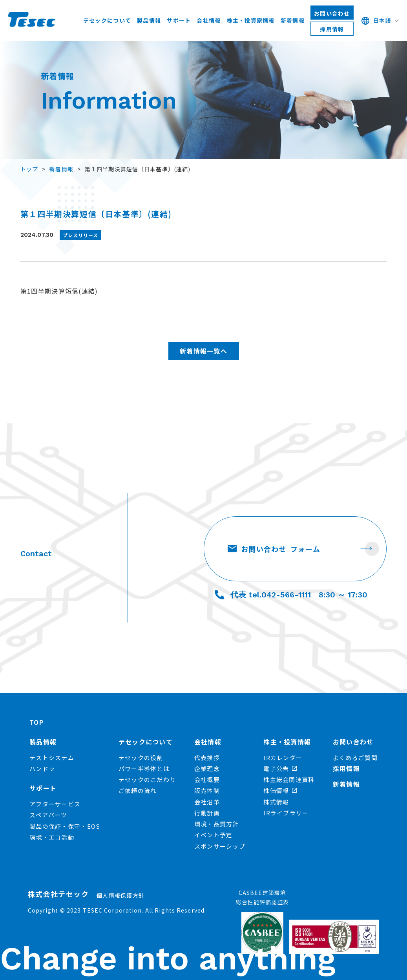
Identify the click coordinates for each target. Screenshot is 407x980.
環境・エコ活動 (52, 837)
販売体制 (207, 790)
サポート (179, 20)
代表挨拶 (207, 758)
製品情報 (149, 20)
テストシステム (52, 758)
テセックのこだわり (147, 779)
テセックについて (107, 20)
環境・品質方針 (217, 824)
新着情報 (293, 20)
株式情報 (276, 802)
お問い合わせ (332, 13)
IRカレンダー (283, 758)
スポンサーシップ (220, 846)
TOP (37, 722)
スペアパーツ (48, 815)
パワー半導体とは (144, 769)
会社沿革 (207, 802)
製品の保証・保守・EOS (65, 826)
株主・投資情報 (287, 742)
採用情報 (332, 29)
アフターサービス (55, 804)
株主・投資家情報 (251, 20)
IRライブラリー (286, 813)
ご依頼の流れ (138, 790)
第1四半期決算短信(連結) (59, 291)
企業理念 (207, 769)
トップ (29, 169)
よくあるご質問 (355, 758)
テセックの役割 (141, 758)
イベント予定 (214, 835)
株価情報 (280, 790)
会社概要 (207, 779)
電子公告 (280, 769)
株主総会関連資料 (289, 779)
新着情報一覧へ (203, 351)
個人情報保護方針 (120, 895)
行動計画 (207, 813)
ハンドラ (42, 769)
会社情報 (209, 20)
